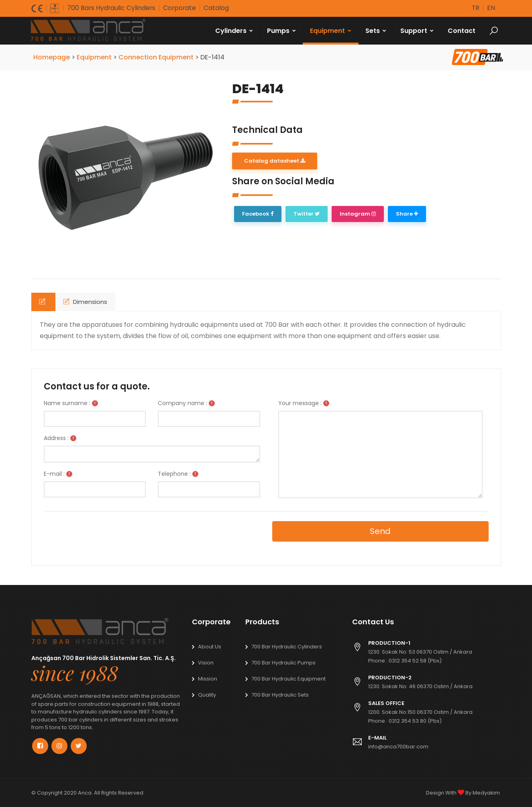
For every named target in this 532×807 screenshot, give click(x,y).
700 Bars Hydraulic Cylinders (112, 8)
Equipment (331, 30)
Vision (206, 663)
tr (475, 8)
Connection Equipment (157, 57)
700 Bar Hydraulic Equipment (288, 679)
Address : (56, 438)
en (491, 8)
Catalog (218, 8)
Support (417, 30)
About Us (210, 647)
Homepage (52, 57)
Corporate (181, 8)
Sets (376, 30)
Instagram (358, 214)
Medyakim (486, 792)
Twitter (307, 214)
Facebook (258, 214)
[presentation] (99, 535)
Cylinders (234, 30)
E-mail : (54, 474)
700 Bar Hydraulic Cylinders (287, 647)
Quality (207, 695)
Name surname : (67, 403)
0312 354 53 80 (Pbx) (415, 721)
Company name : (182, 403)
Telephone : (174, 474)
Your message (299, 403)
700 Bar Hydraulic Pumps (283, 663)
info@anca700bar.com (398, 747)
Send (380, 531)
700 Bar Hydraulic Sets (280, 695)
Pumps (282, 30)
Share (407, 214)
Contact (462, 30)
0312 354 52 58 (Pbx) (415, 661)
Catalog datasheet (275, 160)
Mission (208, 679)
